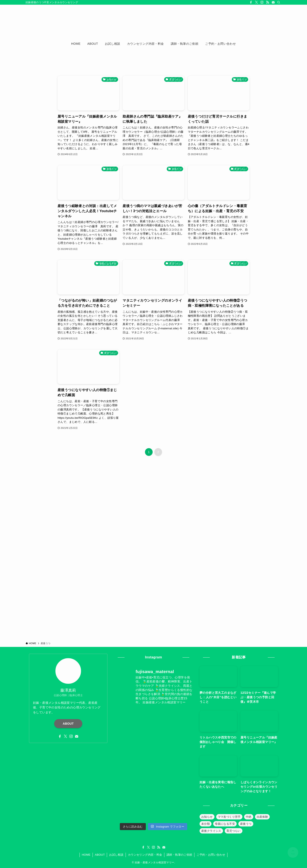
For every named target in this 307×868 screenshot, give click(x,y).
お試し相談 (116, 855)
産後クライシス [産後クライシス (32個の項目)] (211, 831)
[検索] (279, 2)
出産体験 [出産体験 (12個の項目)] (262, 817)
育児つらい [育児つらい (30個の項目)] (234, 831)
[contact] (273, 2)
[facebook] (251, 2)
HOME (86, 855)
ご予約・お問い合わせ (211, 855)
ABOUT (68, 724)
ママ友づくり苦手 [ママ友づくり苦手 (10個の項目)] (229, 817)
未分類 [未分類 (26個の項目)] (206, 824)
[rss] (268, 2)
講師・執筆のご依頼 (179, 855)
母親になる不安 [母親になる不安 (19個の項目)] (225, 824)
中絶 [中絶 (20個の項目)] (249, 817)
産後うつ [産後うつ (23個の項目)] (246, 824)
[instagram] (262, 2)
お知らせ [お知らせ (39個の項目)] (207, 817)
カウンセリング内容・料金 (145, 855)
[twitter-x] (256, 2)
